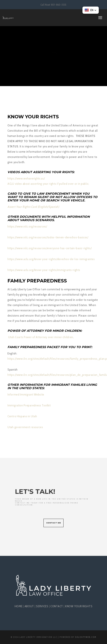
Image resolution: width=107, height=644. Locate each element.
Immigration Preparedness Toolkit (29, 405)
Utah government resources (26, 427)
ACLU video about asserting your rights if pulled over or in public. (48, 184)
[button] (91, 10)
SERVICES (42, 606)
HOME (19, 606)
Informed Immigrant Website (26, 394)
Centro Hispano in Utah (22, 416)
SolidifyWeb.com (86, 637)
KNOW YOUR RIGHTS (79, 606)
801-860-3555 (59, 5)
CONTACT (57, 606)
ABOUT (29, 606)
